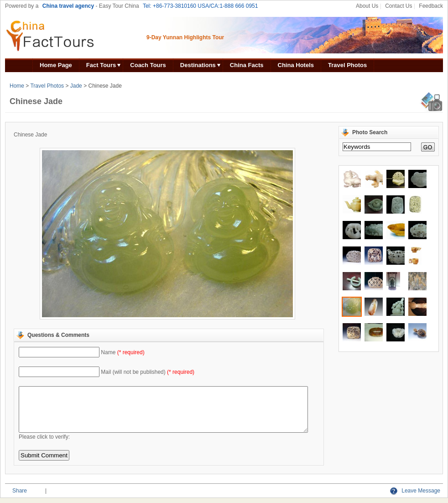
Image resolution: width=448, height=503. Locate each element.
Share (20, 491)
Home (17, 86)
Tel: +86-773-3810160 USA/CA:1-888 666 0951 (201, 6)
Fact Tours (101, 65)
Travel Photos (347, 65)
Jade (76, 86)
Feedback (431, 6)
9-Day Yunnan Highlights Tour (185, 37)
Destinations (198, 65)
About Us (367, 6)
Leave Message (415, 491)
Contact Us (399, 6)
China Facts (247, 65)
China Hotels (296, 65)
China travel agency (68, 6)
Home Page (56, 65)
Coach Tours (148, 65)
